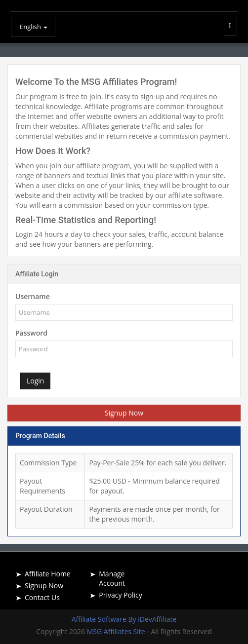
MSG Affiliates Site (117, 631)
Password (31, 333)
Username (33, 296)
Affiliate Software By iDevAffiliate (124, 619)
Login (35, 381)
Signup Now (124, 413)
